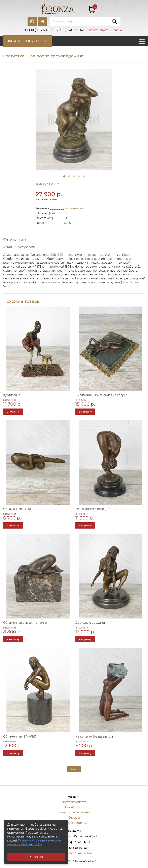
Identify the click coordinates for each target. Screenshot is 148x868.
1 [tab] (64, 176)
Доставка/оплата (74, 802)
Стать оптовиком (74, 823)
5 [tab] (84, 176)
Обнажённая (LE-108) (18, 509)
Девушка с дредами (90, 623)
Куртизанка (12, 395)
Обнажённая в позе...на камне (25, 623)
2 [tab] (69, 176)
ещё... (74, 769)
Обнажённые (74, 208)
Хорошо (36, 857)
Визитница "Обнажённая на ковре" (101, 395)
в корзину (13, 412)
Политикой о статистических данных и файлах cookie (34, 843)
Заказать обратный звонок (105, 30)
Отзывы (74, 818)
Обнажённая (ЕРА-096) (20, 737)
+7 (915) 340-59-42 (74, 848)
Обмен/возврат (74, 807)
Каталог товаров (25, 41)
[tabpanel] (74, 120)
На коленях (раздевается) (94, 737)
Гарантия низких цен (74, 812)
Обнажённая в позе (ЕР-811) (95, 509)
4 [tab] (79, 176)
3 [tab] (74, 176)
